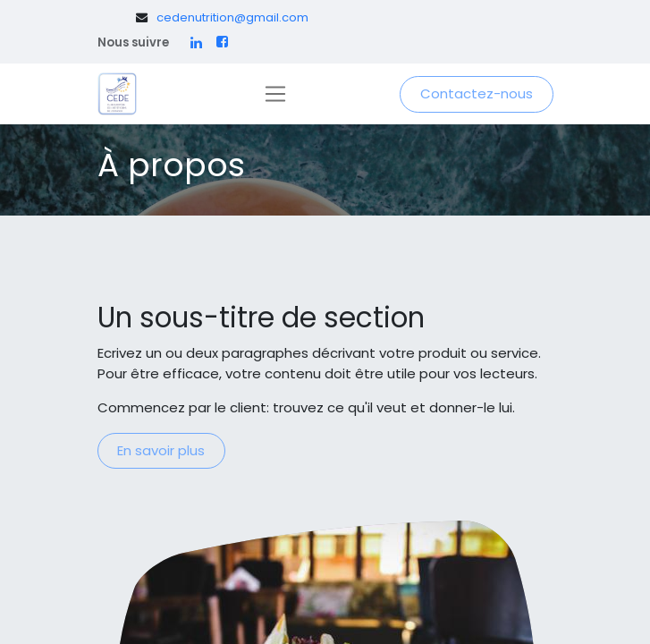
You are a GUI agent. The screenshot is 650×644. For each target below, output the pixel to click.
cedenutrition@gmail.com (232, 17)
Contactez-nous (477, 93)
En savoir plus (161, 450)
